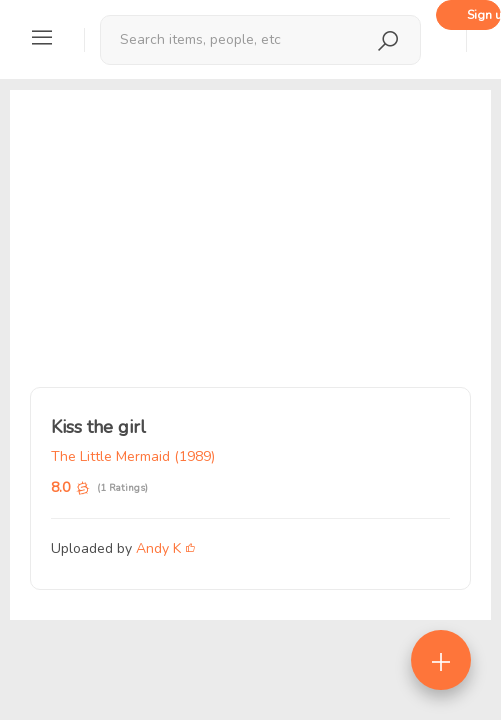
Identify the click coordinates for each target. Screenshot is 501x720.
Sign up (484, 15)
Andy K (158, 548)
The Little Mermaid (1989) (133, 456)
